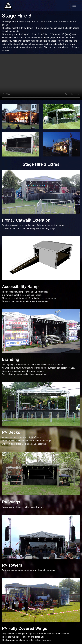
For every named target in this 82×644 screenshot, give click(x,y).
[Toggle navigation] (74, 5)
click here (30, 374)
